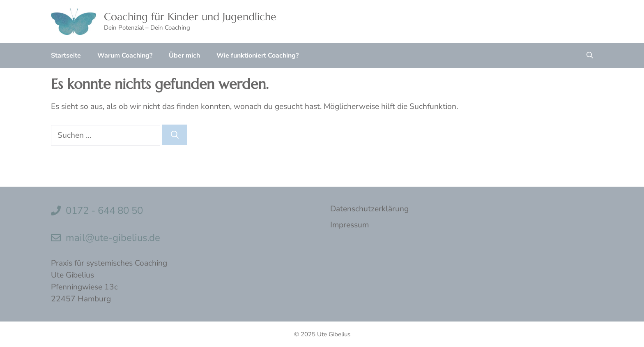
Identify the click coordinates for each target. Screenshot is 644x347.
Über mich (184, 56)
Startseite (66, 56)
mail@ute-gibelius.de (113, 238)
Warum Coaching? (125, 56)
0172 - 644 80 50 (104, 211)
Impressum (350, 225)
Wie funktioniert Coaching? (258, 56)
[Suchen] (175, 135)
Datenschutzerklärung (369, 209)
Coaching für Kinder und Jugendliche (190, 17)
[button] (590, 56)
